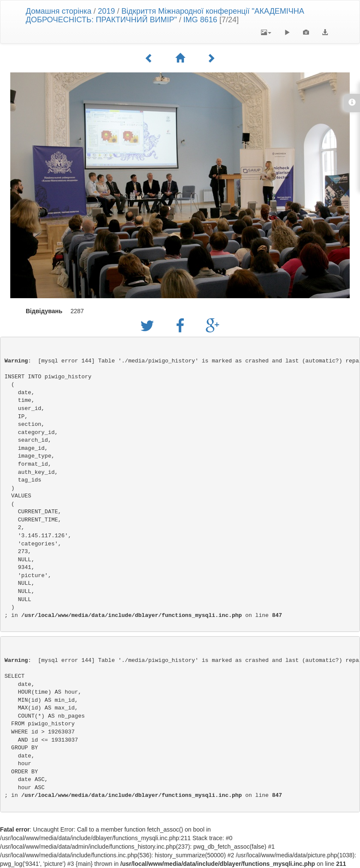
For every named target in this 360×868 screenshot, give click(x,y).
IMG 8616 (200, 20)
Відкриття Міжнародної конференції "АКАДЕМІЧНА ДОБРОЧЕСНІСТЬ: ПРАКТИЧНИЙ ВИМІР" (165, 15)
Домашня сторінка (58, 11)
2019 (106, 11)
